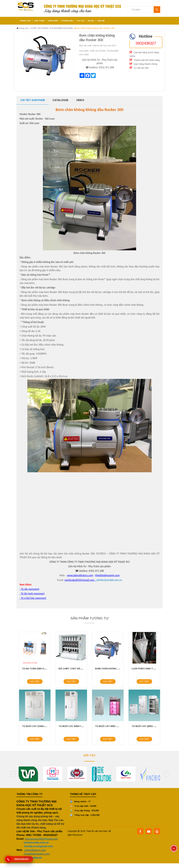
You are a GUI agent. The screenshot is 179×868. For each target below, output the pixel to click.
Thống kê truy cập (83, 794)
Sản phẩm (53, 21)
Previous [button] (13, 774)
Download (67, 21)
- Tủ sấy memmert (29, 589)
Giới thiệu (39, 21)
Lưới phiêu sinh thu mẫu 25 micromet (155, 669)
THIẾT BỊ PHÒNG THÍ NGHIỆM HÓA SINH (52, 28)
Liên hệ (101, 21)
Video (80, 100)
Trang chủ (25, 21)
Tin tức (80, 21)
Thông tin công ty (29, 794)
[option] (29, 774)
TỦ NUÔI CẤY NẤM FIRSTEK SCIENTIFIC (81, 726)
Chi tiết (35, 682)
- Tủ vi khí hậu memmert (33, 598)
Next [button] (167, 774)
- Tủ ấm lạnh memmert (32, 594)
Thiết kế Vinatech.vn (77, 839)
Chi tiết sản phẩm (33, 100)
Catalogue (61, 100)
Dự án (91, 21)
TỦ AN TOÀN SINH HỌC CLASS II (40, 669)
